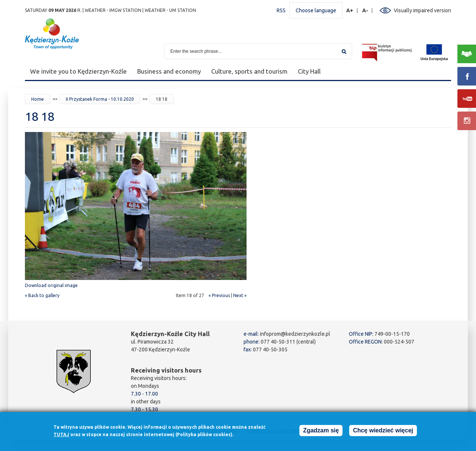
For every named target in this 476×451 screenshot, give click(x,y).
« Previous (219, 295)
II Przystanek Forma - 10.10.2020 (100, 99)
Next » (240, 295)
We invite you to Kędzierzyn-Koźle (78, 71)
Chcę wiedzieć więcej (383, 432)
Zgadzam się (321, 432)
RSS (281, 10)
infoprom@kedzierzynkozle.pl (295, 334)
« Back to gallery (42, 295)
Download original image (51, 285)
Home (38, 99)
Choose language (316, 10)
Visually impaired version (422, 10)
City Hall (309, 71)
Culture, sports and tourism (249, 71)
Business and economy (169, 71)
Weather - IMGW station (113, 10)
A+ (350, 11)
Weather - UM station (170, 10)
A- (365, 11)
